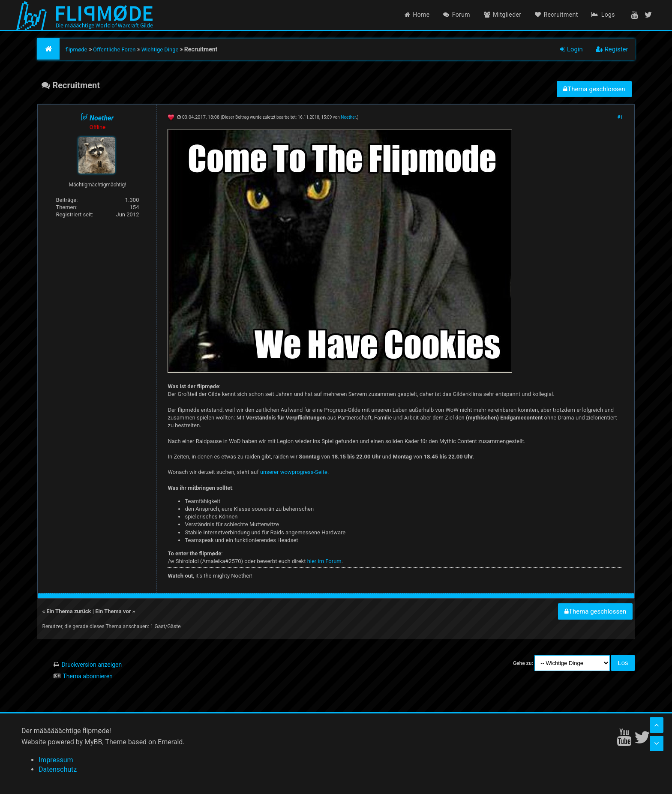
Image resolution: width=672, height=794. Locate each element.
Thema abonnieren (87, 676)
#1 (620, 117)
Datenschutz (58, 769)
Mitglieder (503, 15)
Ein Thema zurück (69, 611)
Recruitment (556, 15)
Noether (348, 117)
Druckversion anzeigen (91, 665)
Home (417, 15)
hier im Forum (324, 561)
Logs (603, 15)
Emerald (170, 742)
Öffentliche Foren (114, 49)
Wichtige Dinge (160, 49)
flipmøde (76, 49)
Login (571, 49)
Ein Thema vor (113, 611)
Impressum (56, 760)
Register (612, 49)
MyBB (93, 742)
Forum (457, 15)
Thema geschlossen (594, 89)
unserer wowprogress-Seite (294, 472)
